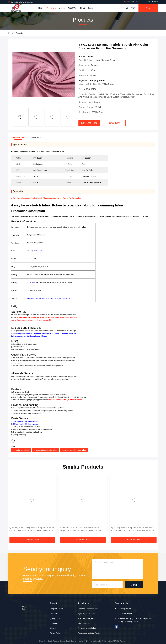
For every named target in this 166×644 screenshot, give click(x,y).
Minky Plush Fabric (85, 623)
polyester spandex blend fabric (74, 450)
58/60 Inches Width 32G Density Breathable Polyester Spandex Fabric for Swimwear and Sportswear (81, 529)
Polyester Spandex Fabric (88, 609)
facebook (116, 627)
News (83, 8)
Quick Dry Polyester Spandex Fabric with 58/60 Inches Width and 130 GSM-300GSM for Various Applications (133, 529)
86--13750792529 (151, 2)
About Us (72, 8)
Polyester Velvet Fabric (87, 628)
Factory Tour (55, 614)
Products (51, 8)
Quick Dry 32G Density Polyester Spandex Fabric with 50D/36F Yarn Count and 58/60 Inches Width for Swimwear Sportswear (32, 529)
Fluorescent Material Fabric (89, 633)
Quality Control (55, 618)
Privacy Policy (55, 633)
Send (134, 585)
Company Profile (56, 609)
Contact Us (54, 623)
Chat (148, 8)
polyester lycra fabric (21, 450)
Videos (62, 8)
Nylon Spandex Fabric (87, 614)
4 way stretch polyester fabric (46, 450)
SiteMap (53, 628)
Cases (91, 8)
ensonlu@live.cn (131, 2)
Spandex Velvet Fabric (87, 618)
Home (41, 8)
